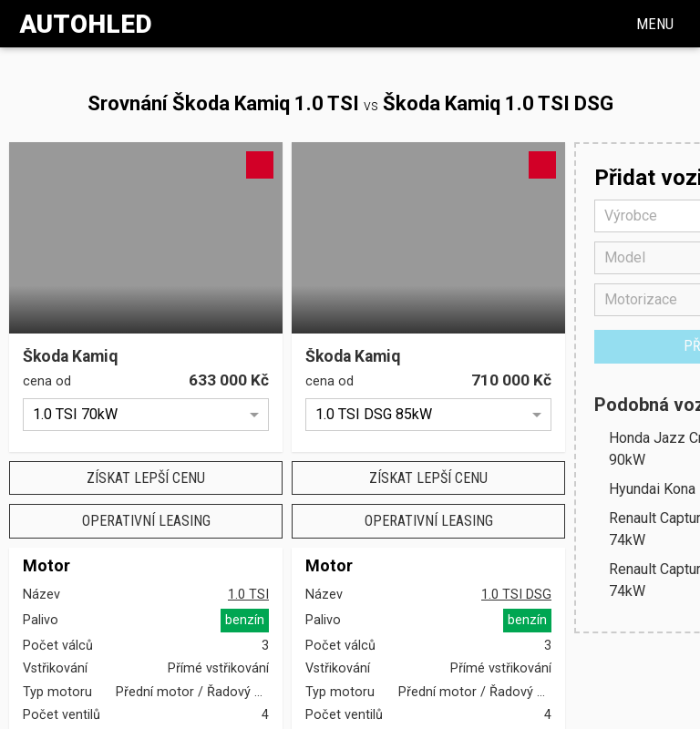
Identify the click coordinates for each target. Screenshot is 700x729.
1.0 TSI (248, 595)
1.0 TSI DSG (516, 595)
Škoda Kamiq (70, 357)
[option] (146, 415)
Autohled (86, 24)
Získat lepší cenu (146, 478)
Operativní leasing (146, 521)
